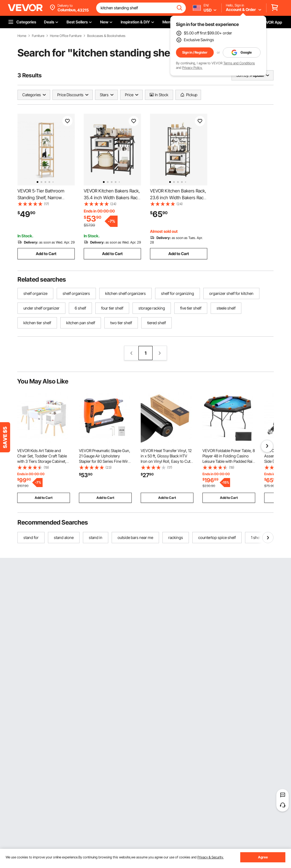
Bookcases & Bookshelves (106, 36)
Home (22, 36)
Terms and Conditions (239, 63)
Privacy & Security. (210, 857)
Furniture (38, 36)
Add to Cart (46, 254)
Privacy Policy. (192, 68)
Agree (263, 857)
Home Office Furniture (66, 36)
